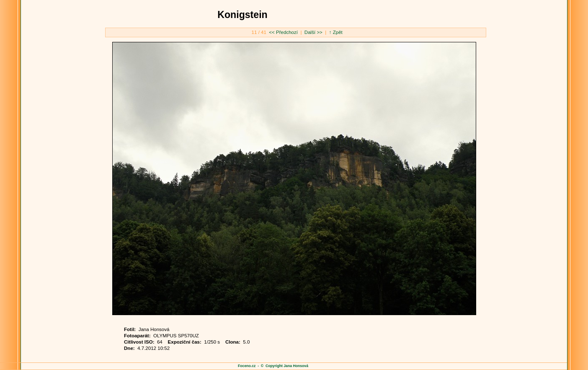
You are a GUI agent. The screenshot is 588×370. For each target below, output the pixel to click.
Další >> (313, 32)
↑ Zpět (336, 32)
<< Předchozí (284, 32)
